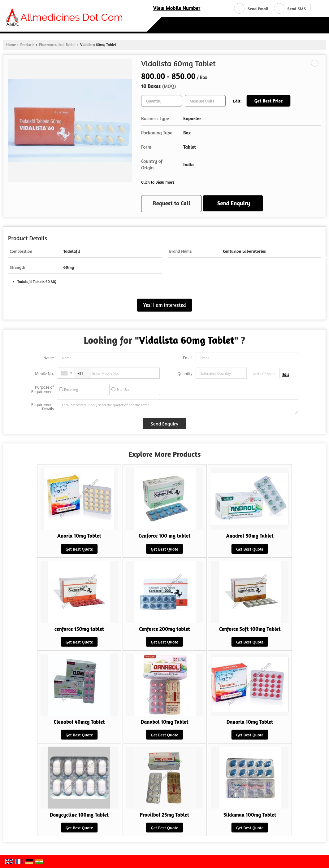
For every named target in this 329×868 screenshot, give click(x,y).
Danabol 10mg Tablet (164, 722)
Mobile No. (44, 374)
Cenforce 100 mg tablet (165, 536)
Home (11, 45)
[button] (177, 8)
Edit (237, 101)
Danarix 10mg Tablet (250, 722)
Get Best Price (269, 101)
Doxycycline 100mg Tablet (79, 815)
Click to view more (158, 182)
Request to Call (172, 203)
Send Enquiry (234, 203)
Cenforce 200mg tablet (165, 629)
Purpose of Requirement (43, 390)
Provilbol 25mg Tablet (165, 815)
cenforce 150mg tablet (79, 629)
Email (188, 358)
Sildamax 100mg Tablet (250, 815)
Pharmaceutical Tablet (57, 45)
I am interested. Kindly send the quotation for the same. (178, 407)
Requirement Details (43, 407)
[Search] (318, 8)
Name (49, 358)
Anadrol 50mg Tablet (250, 536)
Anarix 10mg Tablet (79, 536)
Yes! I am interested (165, 305)
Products (27, 45)
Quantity (185, 374)
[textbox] (205, 101)
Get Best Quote (79, 549)
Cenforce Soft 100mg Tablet (250, 629)
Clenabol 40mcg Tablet (79, 722)
